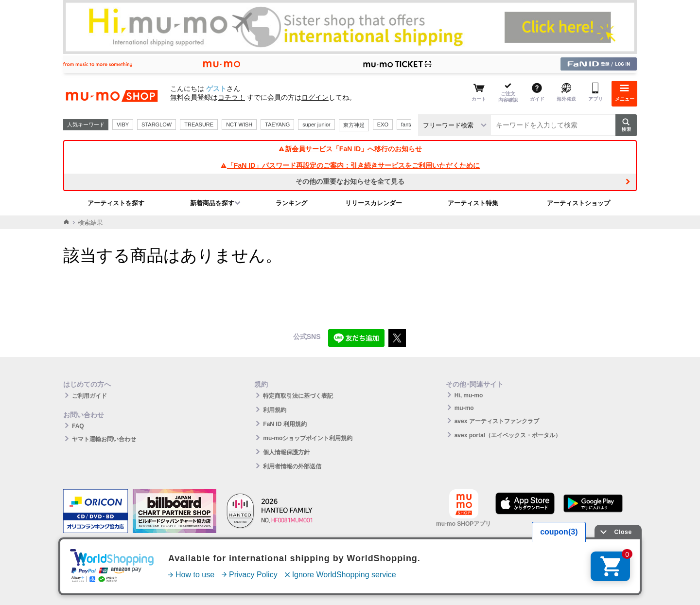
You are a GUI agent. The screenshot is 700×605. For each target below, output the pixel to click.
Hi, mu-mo (469, 395)
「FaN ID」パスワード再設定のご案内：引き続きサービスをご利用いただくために (350, 165)
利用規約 (275, 410)
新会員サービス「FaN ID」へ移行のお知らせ (350, 149)
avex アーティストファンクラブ (497, 421)
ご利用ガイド (89, 396)
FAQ (78, 426)
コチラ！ (231, 97)
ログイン (315, 97)
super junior (316, 125)
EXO (383, 125)
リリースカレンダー (374, 203)
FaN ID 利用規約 (285, 424)
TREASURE (199, 125)
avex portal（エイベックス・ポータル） (508, 435)
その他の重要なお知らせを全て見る (350, 181)
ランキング (291, 203)
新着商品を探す (212, 203)
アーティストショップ (578, 203)
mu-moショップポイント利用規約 (308, 438)
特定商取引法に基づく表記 (298, 396)
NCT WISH (239, 125)
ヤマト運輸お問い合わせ (104, 439)
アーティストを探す (116, 203)
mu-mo (464, 408)
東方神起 (354, 125)
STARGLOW (157, 125)
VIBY (123, 125)
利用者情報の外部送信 (292, 466)
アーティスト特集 (473, 203)
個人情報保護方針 (286, 452)
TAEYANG (277, 125)
